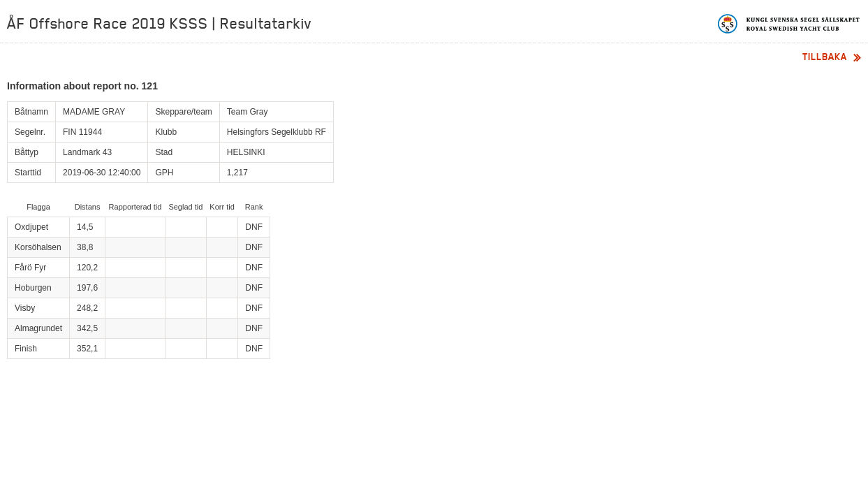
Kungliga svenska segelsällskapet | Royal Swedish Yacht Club (789, 24)
